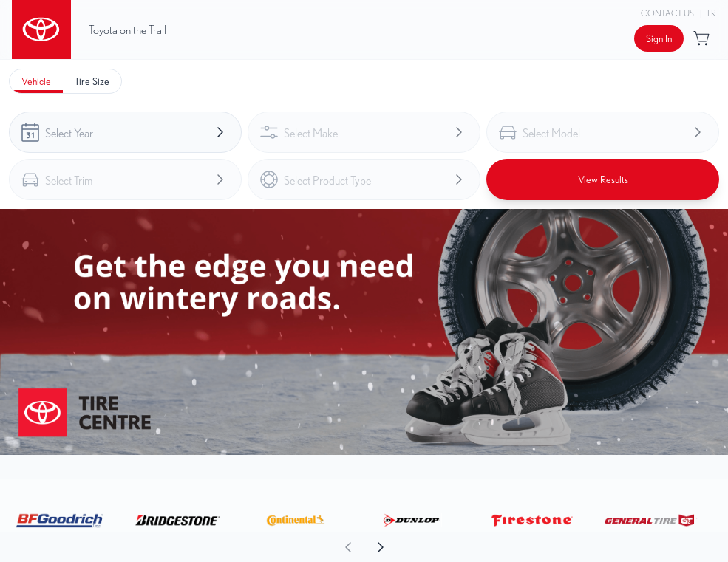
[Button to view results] (603, 179)
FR (712, 13)
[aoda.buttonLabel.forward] (546, 547)
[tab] (36, 81)
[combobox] (125, 132)
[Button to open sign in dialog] (659, 38)
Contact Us (667, 13)
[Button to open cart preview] (703, 38)
